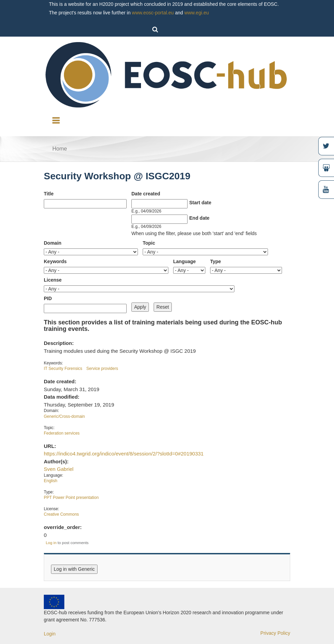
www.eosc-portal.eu (153, 13)
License (53, 280)
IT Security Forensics (63, 369)
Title (49, 194)
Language (184, 261)
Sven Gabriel (59, 469)
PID (48, 298)
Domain (53, 243)
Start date (200, 203)
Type (216, 261)
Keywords (55, 261)
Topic (149, 243)
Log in (51, 543)
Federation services (62, 433)
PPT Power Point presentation (71, 498)
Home (60, 149)
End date (199, 218)
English (50, 481)
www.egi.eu (197, 13)
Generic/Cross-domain (64, 416)
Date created (146, 194)
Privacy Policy (275, 633)
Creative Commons (61, 514)
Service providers (102, 369)
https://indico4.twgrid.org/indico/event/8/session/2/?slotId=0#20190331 (124, 454)
